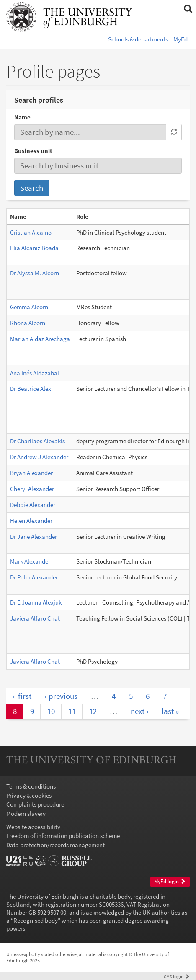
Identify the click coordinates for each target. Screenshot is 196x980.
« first (22, 696)
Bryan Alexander (31, 473)
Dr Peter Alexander (34, 577)
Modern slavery (26, 813)
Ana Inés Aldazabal (35, 373)
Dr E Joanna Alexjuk (36, 602)
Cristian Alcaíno (31, 232)
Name (22, 117)
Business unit (33, 151)
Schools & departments (138, 39)
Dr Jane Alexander (34, 537)
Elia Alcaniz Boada (34, 248)
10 (51, 711)
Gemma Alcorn (29, 307)
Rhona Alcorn (28, 323)
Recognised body (36, 920)
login (177, 976)
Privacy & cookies (29, 795)
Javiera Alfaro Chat (35, 618)
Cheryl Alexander (32, 489)
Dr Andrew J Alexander (39, 457)
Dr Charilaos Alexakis (37, 441)
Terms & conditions (31, 786)
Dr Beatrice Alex (31, 389)
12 (93, 711)
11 (72, 711)
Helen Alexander (31, 521)
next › (139, 711)
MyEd (181, 39)
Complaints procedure (35, 804)
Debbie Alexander (33, 505)
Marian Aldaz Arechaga (40, 339)
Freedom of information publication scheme (63, 836)
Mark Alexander (30, 561)
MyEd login (170, 881)
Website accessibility (33, 827)
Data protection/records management (55, 845)
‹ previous (61, 696)
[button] (188, 9)
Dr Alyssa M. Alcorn (35, 273)
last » (170, 711)
